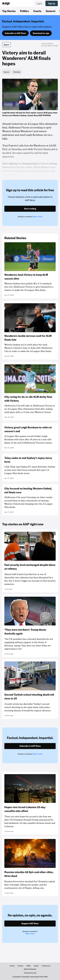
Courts (37, 11)
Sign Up (52, 3)
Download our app (41, 33)
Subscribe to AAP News (15, 33)
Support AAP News (30, 923)
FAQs (28, 966)
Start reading (30, 209)
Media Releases (30, 969)
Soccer (7, 72)
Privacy (20, 966)
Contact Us (46, 966)
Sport (6, 45)
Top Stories (9, 11)
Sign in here (38, 217)
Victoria (17, 72)
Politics (24, 11)
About (36, 966)
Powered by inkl (30, 973)
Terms (12, 966)
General (51, 11)
